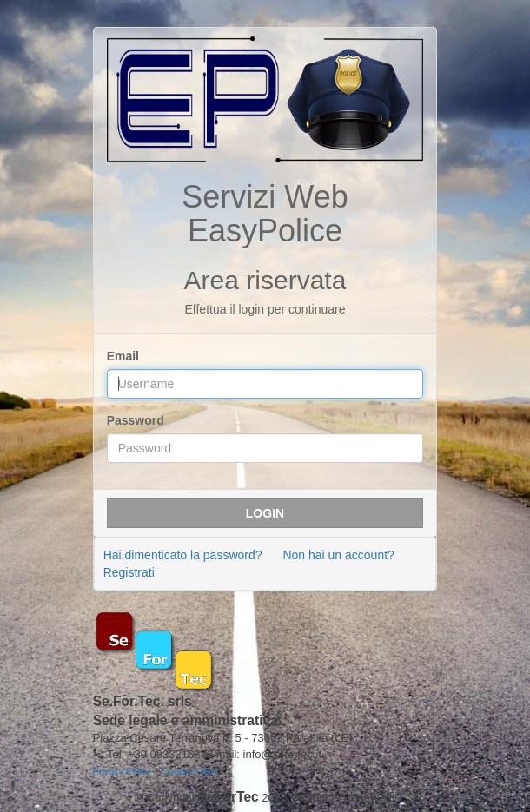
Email (123, 356)
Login (265, 513)
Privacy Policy (122, 771)
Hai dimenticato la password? (183, 555)
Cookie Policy (190, 771)
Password (136, 420)
